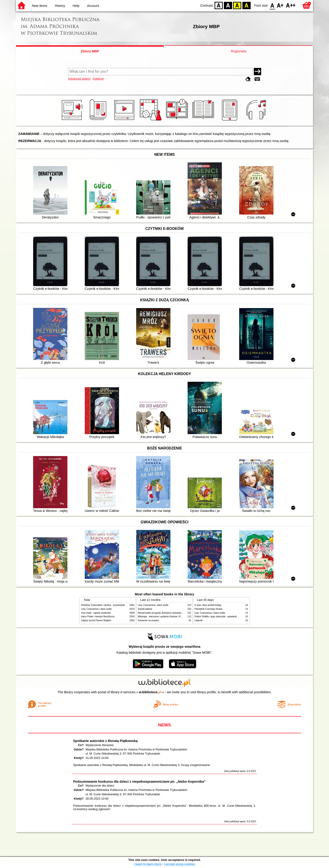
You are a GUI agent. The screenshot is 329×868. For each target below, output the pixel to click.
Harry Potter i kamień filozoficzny (98, 617)
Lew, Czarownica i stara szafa (96, 609)
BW (228, 5)
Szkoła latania (145, 609)
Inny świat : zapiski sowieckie (96, 613)
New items (40, 6)
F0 (272, 5)
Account (93, 6)
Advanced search (79, 79)
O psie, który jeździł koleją (208, 605)
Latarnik (199, 620)
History (60, 6)
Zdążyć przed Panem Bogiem (96, 620)
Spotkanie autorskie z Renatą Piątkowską (105, 741)
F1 (280, 5)
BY (246, 5)
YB (237, 5)
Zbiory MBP (90, 51)
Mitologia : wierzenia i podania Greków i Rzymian (163, 617)
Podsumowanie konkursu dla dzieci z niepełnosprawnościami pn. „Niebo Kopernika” (139, 782)
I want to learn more (148, 864)
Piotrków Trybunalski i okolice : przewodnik (103, 605)
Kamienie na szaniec (148, 620)
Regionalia (239, 51)
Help (76, 6)
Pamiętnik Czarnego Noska (208, 609)
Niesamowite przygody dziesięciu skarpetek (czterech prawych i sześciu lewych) (179, 613)
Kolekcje (98, 79)
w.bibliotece (150, 692)
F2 (291, 5)
